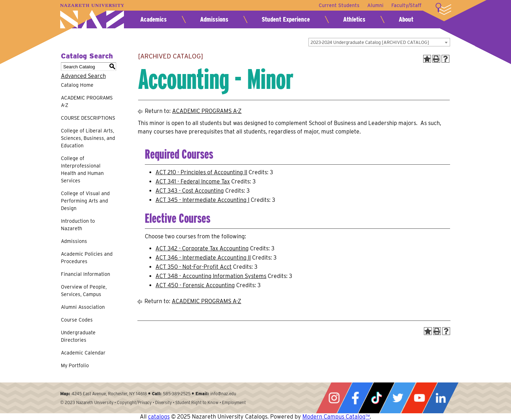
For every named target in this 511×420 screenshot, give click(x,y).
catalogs (159, 417)
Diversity (163, 402)
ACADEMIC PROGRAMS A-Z (87, 101)
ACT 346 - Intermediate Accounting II (203, 258)
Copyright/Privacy (134, 402)
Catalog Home (77, 85)
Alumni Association (83, 307)
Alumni (375, 5)
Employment (234, 402)
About (406, 19)
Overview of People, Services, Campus (84, 291)
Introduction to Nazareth (78, 225)
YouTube (419, 398)
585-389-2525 (177, 394)
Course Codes (77, 320)
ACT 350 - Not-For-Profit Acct (194, 267)
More (443, 9)
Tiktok (376, 398)
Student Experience (286, 19)
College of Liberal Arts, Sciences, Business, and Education (88, 138)
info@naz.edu (223, 394)
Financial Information (86, 274)
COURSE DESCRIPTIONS (88, 118)
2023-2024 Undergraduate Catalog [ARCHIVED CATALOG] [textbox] (370, 42)
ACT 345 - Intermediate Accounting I (202, 200)
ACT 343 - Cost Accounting (190, 191)
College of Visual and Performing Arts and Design (85, 201)
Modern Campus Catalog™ (336, 417)
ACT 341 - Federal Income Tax (193, 181)
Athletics (354, 19)
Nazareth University (92, 16)
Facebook (355, 398)
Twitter (398, 398)
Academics (154, 19)
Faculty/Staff (406, 5)
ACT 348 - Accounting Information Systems (211, 276)
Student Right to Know (197, 402)
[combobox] (379, 42)
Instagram (334, 398)
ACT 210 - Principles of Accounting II (201, 172)
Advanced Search (83, 76)
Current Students (338, 5)
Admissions (214, 19)
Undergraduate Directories (78, 336)
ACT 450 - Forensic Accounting (195, 285)
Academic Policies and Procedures (87, 258)
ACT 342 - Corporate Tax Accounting (202, 248)
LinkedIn (441, 398)
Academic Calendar (83, 353)
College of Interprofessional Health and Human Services (82, 169)
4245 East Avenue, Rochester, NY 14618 (109, 394)
